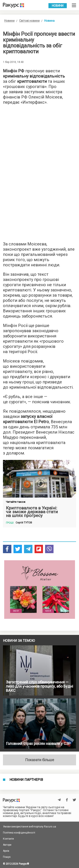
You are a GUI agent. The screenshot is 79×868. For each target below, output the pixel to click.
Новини (58, 6)
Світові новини (29, 21)
